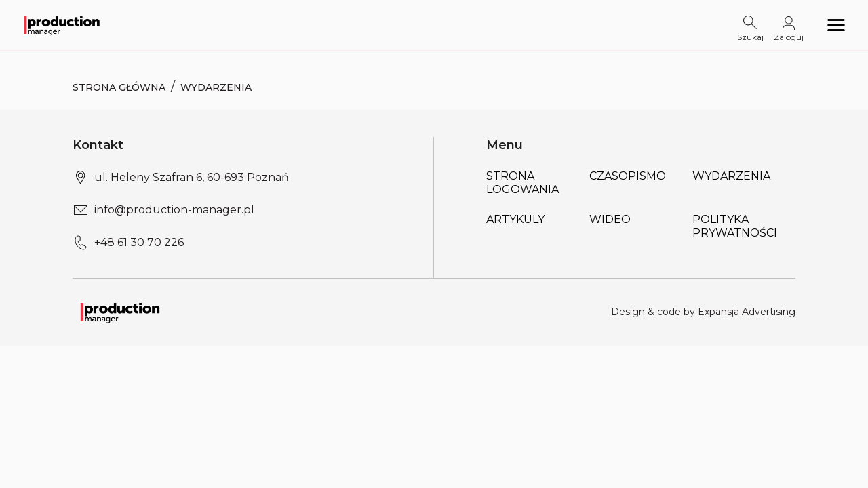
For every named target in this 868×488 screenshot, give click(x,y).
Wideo (610, 219)
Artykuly (515, 219)
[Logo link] (62, 25)
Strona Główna (119, 87)
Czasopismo (628, 176)
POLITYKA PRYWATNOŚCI (735, 226)
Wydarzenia (731, 176)
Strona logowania (522, 183)
